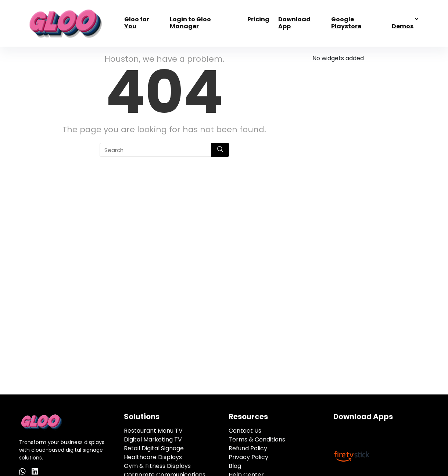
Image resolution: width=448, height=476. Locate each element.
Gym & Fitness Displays (157, 466)
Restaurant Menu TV (153, 431)
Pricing (258, 19)
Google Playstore (346, 23)
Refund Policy (248, 448)
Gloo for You (137, 23)
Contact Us (245, 431)
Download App (294, 23)
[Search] (220, 150)
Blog (235, 466)
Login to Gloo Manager (190, 23)
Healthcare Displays (153, 457)
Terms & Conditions (257, 439)
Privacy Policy (248, 457)
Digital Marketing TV (153, 439)
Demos (403, 26)
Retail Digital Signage (154, 448)
